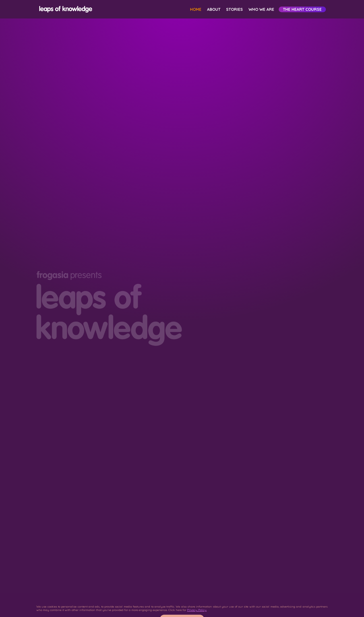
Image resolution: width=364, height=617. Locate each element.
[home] (65, 9)
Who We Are (261, 9)
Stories (234, 9)
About (214, 9)
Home (196, 9)
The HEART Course (302, 9)
